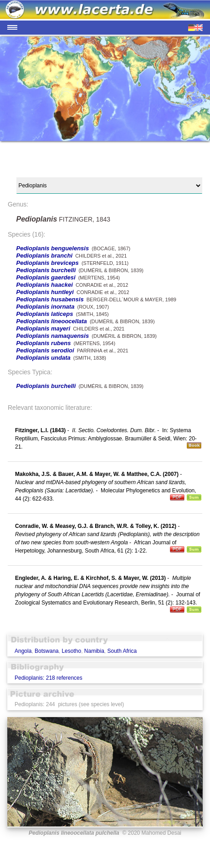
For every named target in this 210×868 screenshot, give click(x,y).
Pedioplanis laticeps (45, 314)
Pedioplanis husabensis (50, 299)
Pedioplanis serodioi (45, 350)
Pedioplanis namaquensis (53, 336)
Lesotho (71, 651)
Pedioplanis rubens (44, 343)
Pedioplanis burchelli (46, 270)
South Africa (122, 651)
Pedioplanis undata (44, 358)
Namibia (94, 651)
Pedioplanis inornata (46, 307)
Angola (23, 651)
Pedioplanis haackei (45, 285)
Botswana (47, 651)
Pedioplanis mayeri (44, 328)
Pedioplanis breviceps (48, 263)
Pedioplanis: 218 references (49, 678)
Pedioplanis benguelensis (53, 248)
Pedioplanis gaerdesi (46, 277)
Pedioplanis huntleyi (45, 292)
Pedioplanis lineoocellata (52, 321)
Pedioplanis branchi (45, 256)
